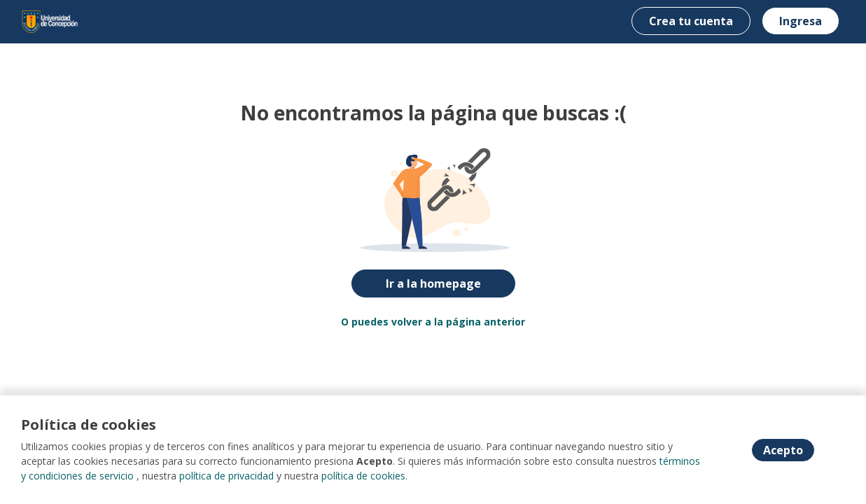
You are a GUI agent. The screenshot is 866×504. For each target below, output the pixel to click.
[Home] (50, 21)
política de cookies (363, 476)
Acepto (783, 450)
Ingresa (801, 21)
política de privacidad (226, 476)
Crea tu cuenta (691, 21)
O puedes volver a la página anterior (433, 322)
